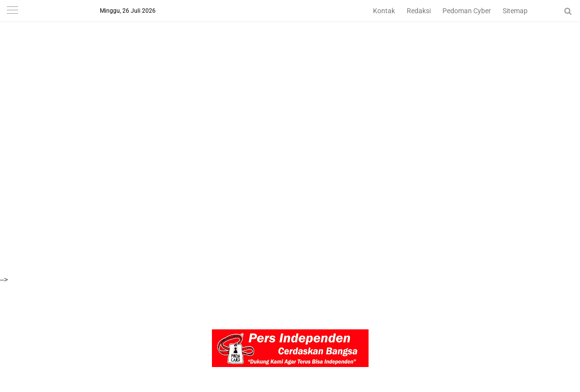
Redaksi (419, 11)
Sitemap (515, 11)
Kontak (384, 11)
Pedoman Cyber (467, 11)
